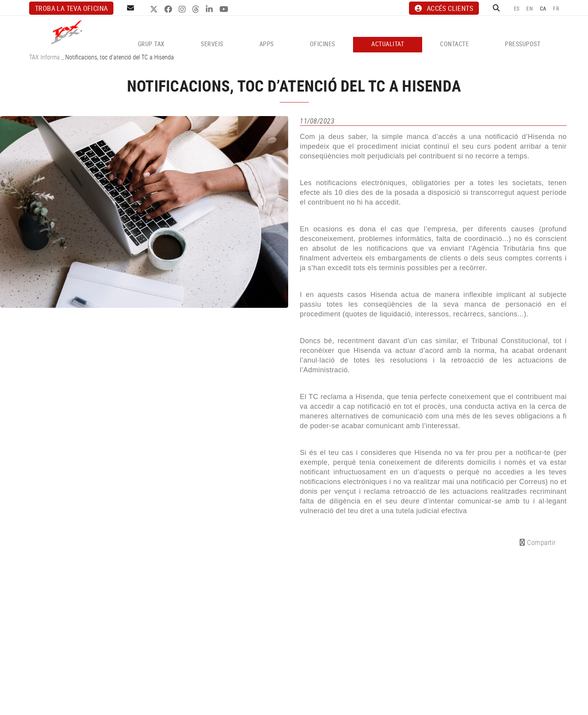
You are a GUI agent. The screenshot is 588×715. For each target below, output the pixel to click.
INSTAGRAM (183, 9)
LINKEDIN (210, 9)
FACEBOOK (169, 9)
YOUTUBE (225, 9)
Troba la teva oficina (71, 8)
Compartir (538, 542)
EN (530, 8)
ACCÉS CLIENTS (444, 8)
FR (556, 8)
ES (517, 8)
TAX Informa (44, 57)
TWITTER (155, 9)
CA (543, 8)
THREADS (197, 9)
